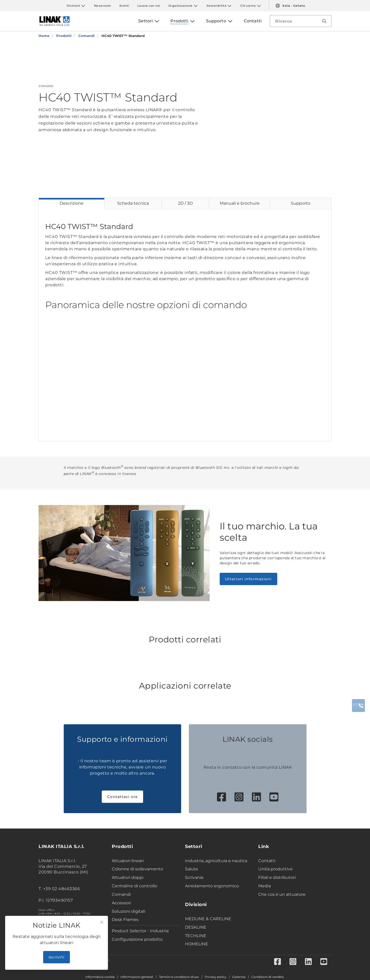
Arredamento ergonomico (212, 886)
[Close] (102, 922)
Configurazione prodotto (137, 939)
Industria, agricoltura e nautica (216, 861)
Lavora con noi (149, 6)
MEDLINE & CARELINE (208, 919)
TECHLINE (196, 936)
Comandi (121, 894)
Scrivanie (194, 877)
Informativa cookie (100, 977)
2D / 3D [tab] (185, 203)
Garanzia (239, 977)
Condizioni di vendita (267, 977)
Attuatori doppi (128, 877)
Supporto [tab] (301, 203)
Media (265, 886)
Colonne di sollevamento (137, 869)
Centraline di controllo (135, 886)
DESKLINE (196, 927)
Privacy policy (216, 977)
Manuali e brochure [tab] (240, 203)
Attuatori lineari (128, 861)
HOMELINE (197, 944)
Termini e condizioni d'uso (179, 977)
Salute (192, 869)
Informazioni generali (137, 977)
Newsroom (103, 6)
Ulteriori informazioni (248, 579)
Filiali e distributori (277, 877)
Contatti (267, 861)
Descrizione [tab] (72, 203)
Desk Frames (125, 920)
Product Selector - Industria (140, 931)
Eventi (124, 6)
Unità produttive (275, 869)
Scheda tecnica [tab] (133, 203)
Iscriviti (57, 957)
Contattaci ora (122, 797)
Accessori (121, 903)
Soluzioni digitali (128, 911)
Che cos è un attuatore (282, 894)
